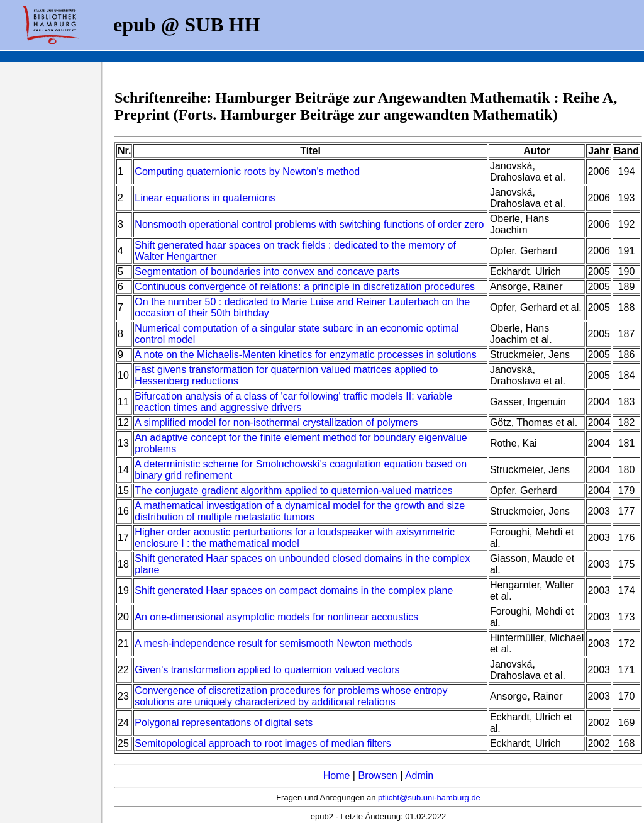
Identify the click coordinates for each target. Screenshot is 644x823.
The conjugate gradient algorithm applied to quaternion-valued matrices (293, 490)
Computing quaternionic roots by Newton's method (247, 171)
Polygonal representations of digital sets (224, 723)
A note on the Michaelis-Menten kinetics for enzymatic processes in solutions (305, 355)
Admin (419, 775)
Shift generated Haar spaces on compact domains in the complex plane (294, 591)
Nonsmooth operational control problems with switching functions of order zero (309, 224)
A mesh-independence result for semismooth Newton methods (273, 643)
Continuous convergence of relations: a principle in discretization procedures (305, 287)
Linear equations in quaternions (205, 198)
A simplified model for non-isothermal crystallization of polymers (276, 423)
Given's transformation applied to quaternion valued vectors (267, 670)
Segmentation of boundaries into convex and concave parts (267, 272)
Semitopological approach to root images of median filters (263, 743)
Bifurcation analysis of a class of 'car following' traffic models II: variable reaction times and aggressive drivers (293, 402)
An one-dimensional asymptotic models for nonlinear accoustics (276, 617)
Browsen (377, 775)
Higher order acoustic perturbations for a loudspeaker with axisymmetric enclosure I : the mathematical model (295, 538)
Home (337, 775)
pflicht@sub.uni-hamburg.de (429, 798)
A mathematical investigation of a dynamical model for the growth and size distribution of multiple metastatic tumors (300, 511)
